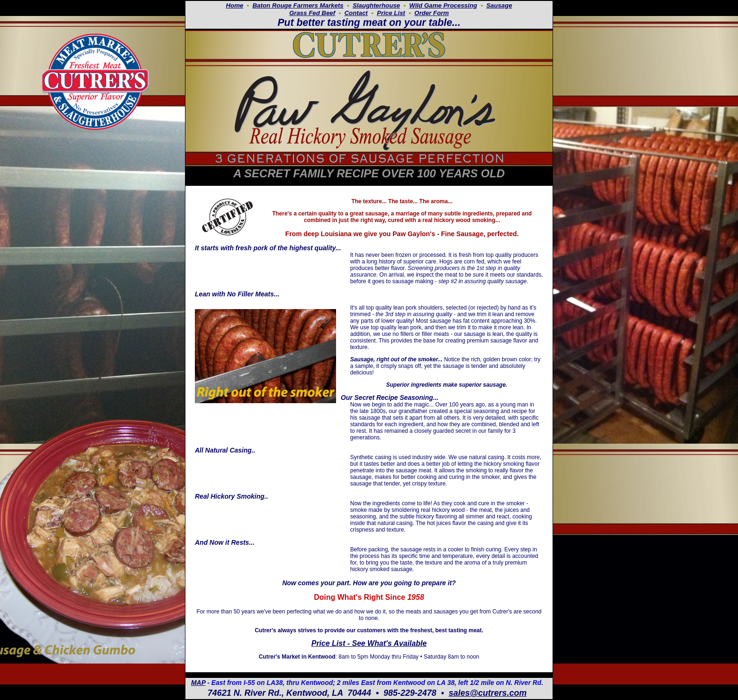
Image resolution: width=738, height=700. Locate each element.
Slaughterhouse (376, 5)
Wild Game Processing (443, 5)
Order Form (431, 13)
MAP (198, 683)
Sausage (499, 5)
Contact (356, 13)
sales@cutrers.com (488, 693)
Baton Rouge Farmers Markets (298, 5)
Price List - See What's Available (369, 643)
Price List (391, 13)
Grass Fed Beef (312, 13)
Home (235, 5)
